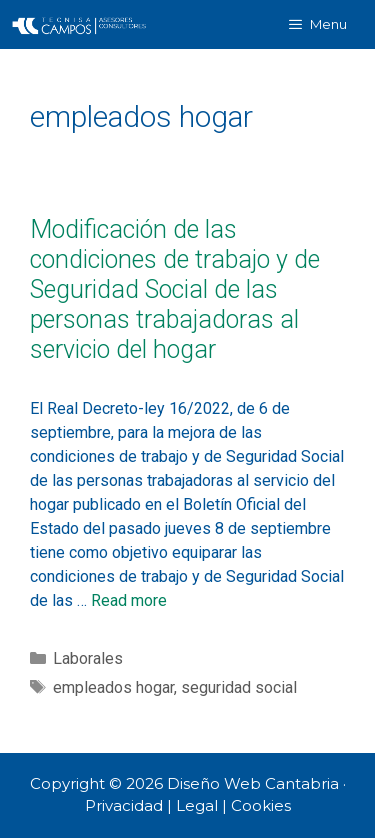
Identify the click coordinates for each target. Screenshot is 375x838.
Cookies (261, 805)
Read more (129, 600)
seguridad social (239, 687)
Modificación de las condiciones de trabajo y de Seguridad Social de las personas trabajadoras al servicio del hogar (175, 289)
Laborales (88, 658)
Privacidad (124, 805)
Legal (197, 805)
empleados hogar (113, 687)
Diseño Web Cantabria (255, 783)
